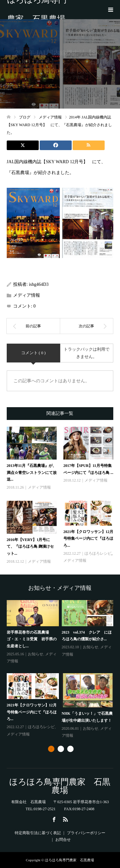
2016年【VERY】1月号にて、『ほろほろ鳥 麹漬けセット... (30, 547)
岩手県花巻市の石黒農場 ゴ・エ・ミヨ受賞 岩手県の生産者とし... (32, 639)
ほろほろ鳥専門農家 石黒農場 (37, 10)
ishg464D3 (39, 284)
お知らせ (36, 654)
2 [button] (61, 749)
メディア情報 (27, 295)
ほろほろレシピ (98, 553)
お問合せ (63, 840)
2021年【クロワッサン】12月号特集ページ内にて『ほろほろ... (88, 539)
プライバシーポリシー (86, 833)
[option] (62, 670)
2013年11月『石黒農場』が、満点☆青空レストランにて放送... (32, 472)
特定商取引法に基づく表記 (38, 833)
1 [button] (51, 749)
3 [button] (70, 749)
